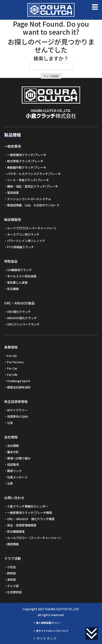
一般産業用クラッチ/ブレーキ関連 (30, 513)
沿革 (10, 483)
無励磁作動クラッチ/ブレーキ (27, 167)
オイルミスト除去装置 (22, 276)
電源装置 (13, 193)
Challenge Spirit (19, 381)
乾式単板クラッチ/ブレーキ (25, 161)
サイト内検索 (51, 76)
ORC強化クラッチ (19, 312)
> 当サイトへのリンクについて (51, 631)
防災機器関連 (16, 531)
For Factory (15, 362)
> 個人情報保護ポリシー (47, 623)
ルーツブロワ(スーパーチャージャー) (31, 228)
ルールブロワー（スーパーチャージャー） (35, 538)
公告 (10, 423)
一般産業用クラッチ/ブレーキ (27, 155)
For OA (12, 356)
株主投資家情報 (16, 401)
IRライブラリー (17, 410)
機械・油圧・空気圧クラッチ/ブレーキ (33, 186)
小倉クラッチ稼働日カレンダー (28, 506)
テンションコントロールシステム (29, 199)
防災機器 (13, 289)
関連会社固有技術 (19, 387)
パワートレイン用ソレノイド (26, 241)
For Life (12, 375)
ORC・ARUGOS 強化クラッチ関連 (31, 519)
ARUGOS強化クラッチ (22, 318)
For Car (12, 368)
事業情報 (11, 347)
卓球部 (11, 580)
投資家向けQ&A (18, 416)
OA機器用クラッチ (19, 270)
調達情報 (13, 544)
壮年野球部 (14, 592)
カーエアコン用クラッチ (23, 234)
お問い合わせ (14, 498)
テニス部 (13, 586)
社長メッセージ (17, 477)
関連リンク (14, 471)
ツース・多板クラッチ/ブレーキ (28, 180)
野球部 (11, 573)
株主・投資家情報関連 (22, 525)
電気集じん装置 (17, 282)
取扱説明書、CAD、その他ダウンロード (33, 205)
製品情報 (13, 135)
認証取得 (13, 464)
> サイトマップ (45, 638)
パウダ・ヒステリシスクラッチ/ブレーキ (34, 174)
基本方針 (13, 452)
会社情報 (11, 437)
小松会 (11, 567)
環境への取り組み (19, 458)
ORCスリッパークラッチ (23, 324)
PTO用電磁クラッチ (20, 247)
